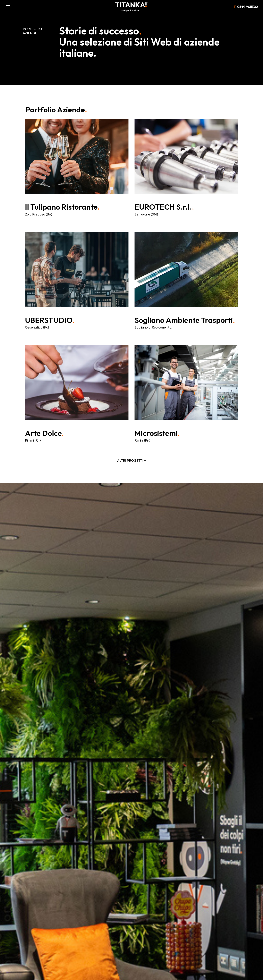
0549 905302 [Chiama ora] (246, 7)
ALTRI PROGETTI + (131, 460)
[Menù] (8, 7)
